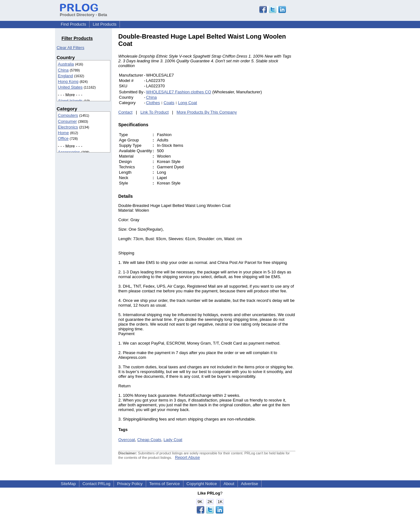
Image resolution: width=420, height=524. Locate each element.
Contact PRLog (96, 484)
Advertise (250, 484)
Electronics (68, 127)
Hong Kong (68, 81)
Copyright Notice (202, 484)
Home (63, 133)
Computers (68, 115)
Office (63, 138)
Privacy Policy (130, 484)
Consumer (67, 121)
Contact (125, 112)
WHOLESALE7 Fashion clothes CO (179, 92)
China (63, 70)
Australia (66, 64)
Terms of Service (165, 484)
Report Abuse (187, 457)
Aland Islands (70, 101)
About (229, 484)
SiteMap (68, 484)
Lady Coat (173, 440)
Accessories (69, 152)
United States (70, 87)
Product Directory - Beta (83, 12)
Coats (169, 103)
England (65, 76)
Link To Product (154, 112)
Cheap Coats (149, 440)
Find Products (73, 24)
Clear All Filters (70, 48)
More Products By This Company (207, 112)
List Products (105, 24)
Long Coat (188, 103)
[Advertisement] (338, 128)
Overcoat (127, 440)
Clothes (153, 103)
